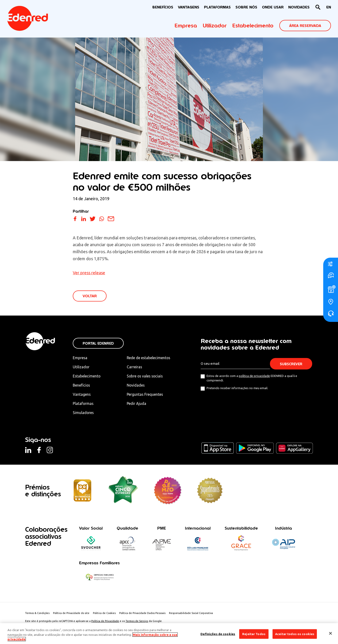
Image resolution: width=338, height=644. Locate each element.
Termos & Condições (38, 614)
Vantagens (82, 395)
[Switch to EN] (329, 7)
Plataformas (217, 7)
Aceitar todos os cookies (295, 634)
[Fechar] (330, 633)
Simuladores (83, 413)
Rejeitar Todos (254, 634)
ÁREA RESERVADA (305, 26)
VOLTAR (90, 296)
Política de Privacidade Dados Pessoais (145, 614)
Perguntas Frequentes (146, 395)
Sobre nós (246, 7)
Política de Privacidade (105, 621)
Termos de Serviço (137, 621)
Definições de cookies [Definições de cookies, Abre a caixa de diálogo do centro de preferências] (218, 634)
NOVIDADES (299, 7)
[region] (169, 634)
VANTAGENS (189, 7)
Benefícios (82, 385)
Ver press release (89, 273)
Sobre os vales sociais (146, 376)
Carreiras (135, 367)
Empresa (186, 26)
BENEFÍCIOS (163, 7)
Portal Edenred (98, 344)
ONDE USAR (273, 7)
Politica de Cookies (106, 614)
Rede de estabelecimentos (150, 358)
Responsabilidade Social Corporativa (195, 614)
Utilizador (215, 26)
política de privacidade (254, 376)
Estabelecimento (253, 26)
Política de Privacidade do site (72, 614)
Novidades (137, 385)
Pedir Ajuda (137, 404)
